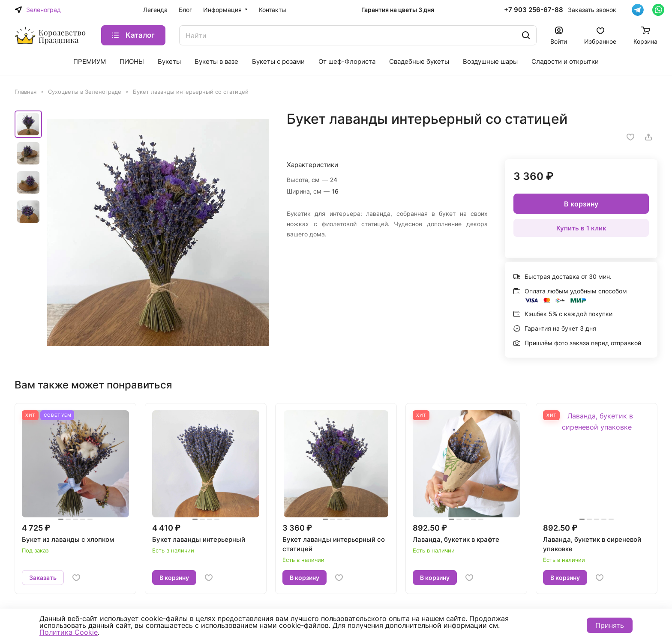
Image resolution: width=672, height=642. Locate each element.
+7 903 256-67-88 (534, 10)
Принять (610, 625)
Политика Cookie (69, 632)
